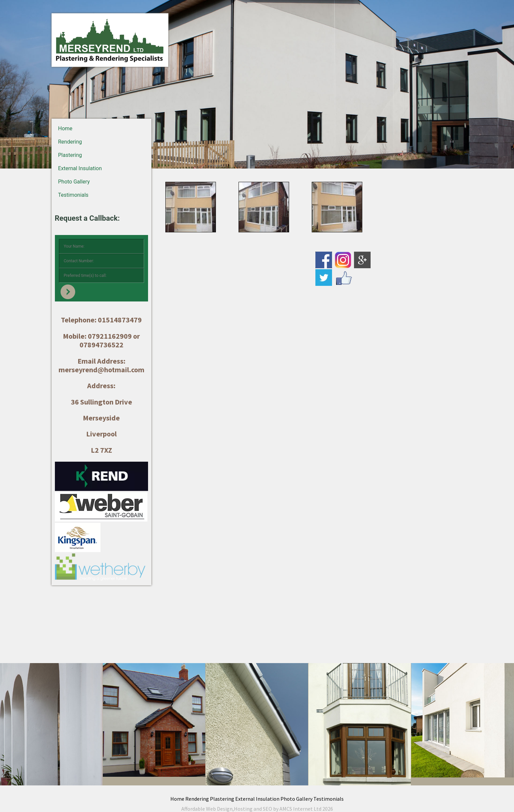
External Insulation (80, 168)
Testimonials (73, 195)
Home (65, 128)
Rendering (70, 142)
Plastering (70, 155)
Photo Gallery (74, 182)
